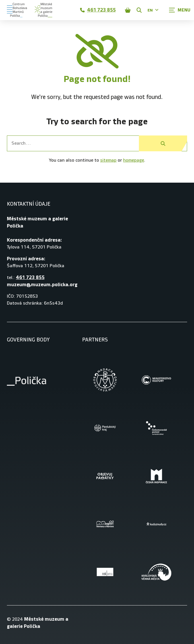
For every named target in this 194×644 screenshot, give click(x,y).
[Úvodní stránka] (30, 10)
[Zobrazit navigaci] (180, 10)
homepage (134, 160)
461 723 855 (98, 10)
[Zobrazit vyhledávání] (139, 10)
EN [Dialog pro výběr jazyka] (153, 10)
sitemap (108, 160)
